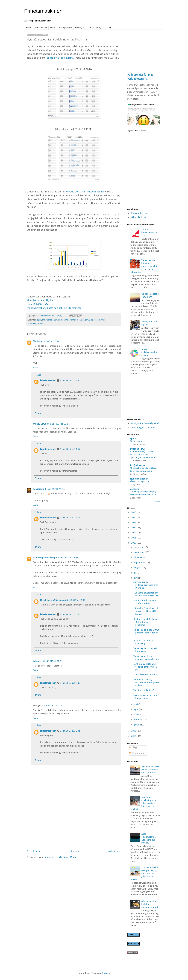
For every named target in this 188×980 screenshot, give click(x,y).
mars (137, 715)
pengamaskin (87, 320)
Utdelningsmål (80, 28)
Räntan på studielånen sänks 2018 (150, 233)
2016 (134, 731)
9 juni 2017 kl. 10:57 (70, 449)
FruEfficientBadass (139, 479)
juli (136, 573)
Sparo (133, 439)
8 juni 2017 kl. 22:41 (68, 558)
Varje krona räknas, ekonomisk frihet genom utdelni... (146, 683)
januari (138, 725)
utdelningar (100, 320)
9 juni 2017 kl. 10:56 (70, 381)
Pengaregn (38, 489)
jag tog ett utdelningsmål (60, 58)
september (140, 563)
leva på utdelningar (67, 320)
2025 (134, 513)
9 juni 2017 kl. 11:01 (70, 731)
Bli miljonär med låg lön (40, 301)
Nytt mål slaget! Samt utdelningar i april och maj (145, 667)
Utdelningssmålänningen (45, 558)
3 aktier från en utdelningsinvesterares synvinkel (146, 585)
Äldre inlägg (114, 851)
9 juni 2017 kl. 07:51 (52, 661)
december (139, 547)
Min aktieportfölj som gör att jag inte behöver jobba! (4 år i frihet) (144, 874)
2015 (134, 736)
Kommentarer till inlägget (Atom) (61, 857)
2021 (134, 523)
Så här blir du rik (138, 218)
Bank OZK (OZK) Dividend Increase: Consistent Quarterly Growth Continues (143, 455)
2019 (134, 533)
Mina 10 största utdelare (146, 675)
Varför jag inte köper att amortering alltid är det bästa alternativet (144, 266)
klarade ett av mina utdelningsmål (85, 192)
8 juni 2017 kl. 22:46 (75, 600)
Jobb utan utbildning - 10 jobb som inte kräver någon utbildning (143, 803)
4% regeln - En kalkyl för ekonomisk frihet (150, 904)
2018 (134, 538)
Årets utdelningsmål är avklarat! (150, 352)
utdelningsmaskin (36, 324)
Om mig (108, 28)
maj (78, 320)
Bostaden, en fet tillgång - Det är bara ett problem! (146, 622)
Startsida (29, 28)
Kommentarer (137, 753)
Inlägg (133, 748)
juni (136, 578)
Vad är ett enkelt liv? (144, 690)
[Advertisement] (74, 826)
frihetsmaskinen (50, 320)
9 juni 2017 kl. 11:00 (70, 615)
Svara (36, 368)
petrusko (134, 489)
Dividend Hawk (138, 449)
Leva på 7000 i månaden (41, 304)
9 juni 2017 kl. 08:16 (52, 706)
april (39, 320)
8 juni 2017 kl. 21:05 (60, 424)
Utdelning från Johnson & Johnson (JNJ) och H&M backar (146, 611)
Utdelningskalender (65, 28)
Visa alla (157, 502)
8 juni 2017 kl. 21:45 (55, 489)
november (139, 552)
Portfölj (53, 28)
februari (138, 720)
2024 (134, 518)
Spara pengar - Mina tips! (143, 428)
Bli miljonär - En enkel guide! (145, 424)
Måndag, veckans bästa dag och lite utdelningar (54, 308)
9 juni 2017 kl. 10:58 (70, 518)
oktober (138, 558)
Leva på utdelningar (96, 28)
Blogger (105, 973)
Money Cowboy (41, 424)
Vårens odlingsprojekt (140, 482)
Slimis (36, 342)
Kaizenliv (37, 661)
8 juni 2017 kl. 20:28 (49, 342)
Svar (39, 375)
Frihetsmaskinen (43, 11)
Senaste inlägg (35, 851)
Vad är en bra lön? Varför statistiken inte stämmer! (150, 770)
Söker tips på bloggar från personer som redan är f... (146, 633)
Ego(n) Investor (138, 466)
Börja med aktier (41, 28)
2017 (134, 543)
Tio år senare (136, 441)
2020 (134, 528)
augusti (138, 568)
